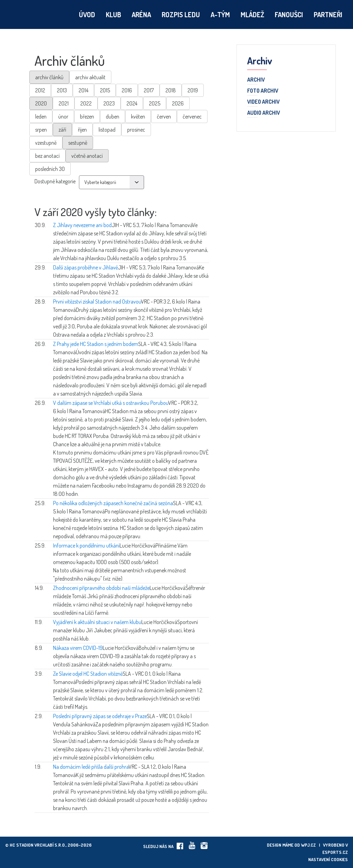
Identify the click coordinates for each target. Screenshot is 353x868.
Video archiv (263, 102)
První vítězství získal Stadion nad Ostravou (97, 302)
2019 (193, 90)
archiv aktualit (90, 77)
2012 (40, 90)
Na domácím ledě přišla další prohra (91, 767)
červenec (192, 116)
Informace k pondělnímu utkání (86, 545)
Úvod (87, 14)
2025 (155, 103)
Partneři (328, 14)
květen (138, 116)
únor (63, 116)
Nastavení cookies (328, 859)
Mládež (252, 14)
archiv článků (49, 77)
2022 (86, 103)
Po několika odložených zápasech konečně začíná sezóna (113, 503)
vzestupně (46, 143)
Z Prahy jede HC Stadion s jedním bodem (96, 344)
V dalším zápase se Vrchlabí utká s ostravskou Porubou (111, 403)
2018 (171, 90)
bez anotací (47, 156)
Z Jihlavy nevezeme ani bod (82, 225)
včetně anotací (87, 156)
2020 (41, 103)
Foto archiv (263, 91)
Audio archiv (264, 113)
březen (87, 116)
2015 (105, 90)
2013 (62, 90)
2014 (83, 90)
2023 (109, 103)
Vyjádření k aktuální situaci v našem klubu (97, 622)
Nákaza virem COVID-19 (78, 648)
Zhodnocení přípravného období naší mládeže (101, 588)
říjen (82, 130)
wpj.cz (308, 845)
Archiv (256, 80)
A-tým (220, 14)
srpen (41, 130)
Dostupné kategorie (55, 181)
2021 (64, 103)
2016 (127, 90)
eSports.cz (335, 852)
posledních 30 (50, 169)
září (62, 130)
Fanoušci (289, 14)
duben (113, 116)
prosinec (136, 130)
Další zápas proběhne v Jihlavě (85, 267)
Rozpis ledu (181, 14)
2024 (132, 103)
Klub (113, 14)
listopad (107, 130)
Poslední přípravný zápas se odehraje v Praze (100, 716)
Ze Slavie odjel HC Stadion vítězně (88, 674)
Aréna (141, 14)
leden (41, 116)
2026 (178, 103)
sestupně (78, 143)
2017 (149, 90)
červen (164, 116)
